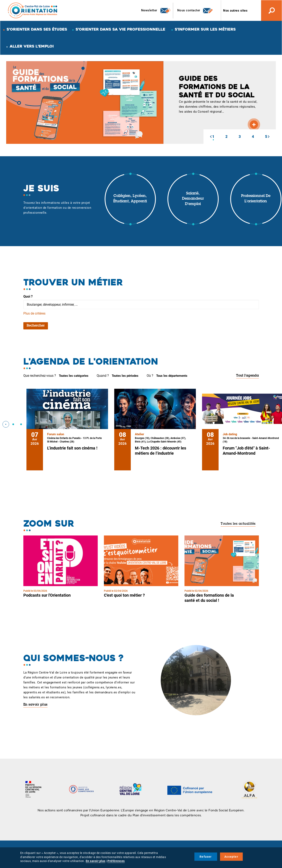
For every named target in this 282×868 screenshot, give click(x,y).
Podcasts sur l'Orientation (47, 595)
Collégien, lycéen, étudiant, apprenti (130, 199)
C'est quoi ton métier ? (124, 595)
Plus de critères (34, 313)
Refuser (206, 857)
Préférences (116, 861)
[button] (211, 137)
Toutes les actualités (238, 524)
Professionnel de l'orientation (256, 199)
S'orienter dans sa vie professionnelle (120, 29)
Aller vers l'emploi (32, 46)
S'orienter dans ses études (37, 29)
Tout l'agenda (247, 376)
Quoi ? (28, 296)
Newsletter (156, 11)
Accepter (231, 857)
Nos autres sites (235, 11)
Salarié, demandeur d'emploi (193, 199)
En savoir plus (35, 705)
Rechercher (36, 326)
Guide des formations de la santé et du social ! (209, 598)
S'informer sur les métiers (205, 29)
